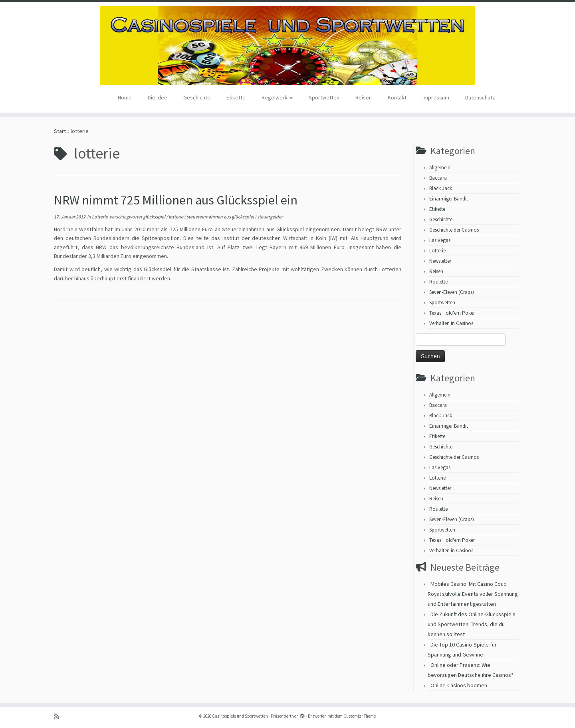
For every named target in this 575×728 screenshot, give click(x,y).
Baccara (438, 178)
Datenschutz (480, 97)
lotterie (176, 217)
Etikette (236, 97)
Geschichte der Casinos (454, 230)
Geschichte (197, 97)
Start (60, 131)
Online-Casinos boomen (459, 685)
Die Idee (158, 97)
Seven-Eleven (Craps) (452, 292)
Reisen (364, 97)
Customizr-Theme (360, 716)
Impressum (436, 97)
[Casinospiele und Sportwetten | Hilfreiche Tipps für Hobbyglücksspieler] (287, 46)
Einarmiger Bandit (449, 199)
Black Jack (441, 188)
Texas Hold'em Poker (452, 313)
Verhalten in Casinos (451, 323)
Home (125, 97)
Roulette (438, 282)
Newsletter (440, 261)
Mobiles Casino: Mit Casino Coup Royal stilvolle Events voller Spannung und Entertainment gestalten (473, 594)
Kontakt (397, 97)
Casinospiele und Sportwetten (240, 716)
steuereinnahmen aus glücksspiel (221, 217)
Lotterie (100, 217)
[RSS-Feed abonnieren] (59, 716)
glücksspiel (155, 217)
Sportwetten (324, 97)
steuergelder (270, 217)
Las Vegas (440, 240)
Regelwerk (277, 97)
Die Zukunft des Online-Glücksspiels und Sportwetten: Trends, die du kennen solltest (472, 624)
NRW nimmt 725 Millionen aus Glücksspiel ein (176, 200)
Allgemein (440, 168)
